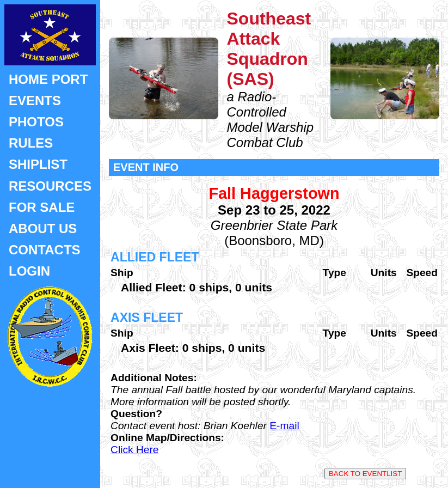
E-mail (284, 426)
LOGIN (29, 271)
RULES (31, 143)
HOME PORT (48, 79)
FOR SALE (42, 207)
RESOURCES (50, 186)
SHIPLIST (38, 164)
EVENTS (35, 100)
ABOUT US (43, 228)
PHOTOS (36, 122)
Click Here (135, 450)
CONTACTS (45, 250)
